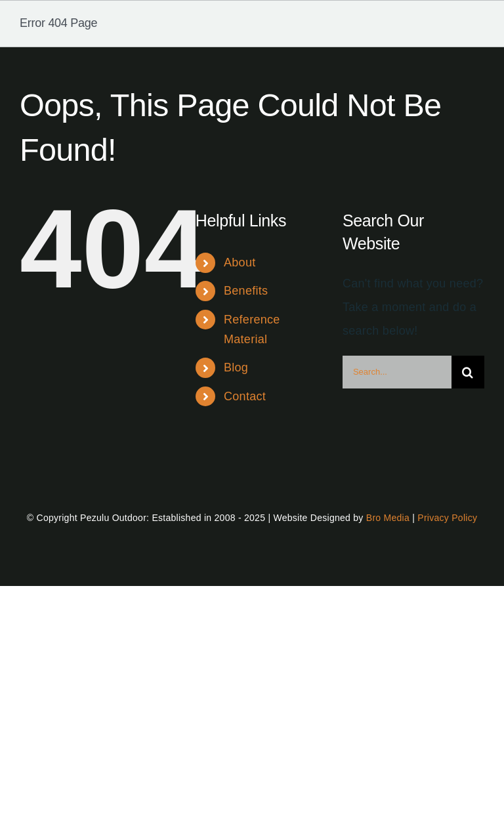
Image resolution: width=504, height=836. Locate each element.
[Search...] (397, 372)
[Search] (468, 372)
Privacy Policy (447, 518)
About (240, 262)
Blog (236, 367)
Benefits (246, 291)
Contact (245, 396)
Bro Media (388, 518)
